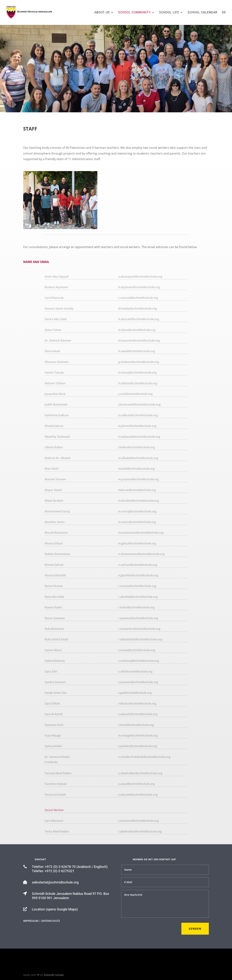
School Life (169, 13)
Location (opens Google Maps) (55, 909)
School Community (134, 13)
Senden (195, 929)
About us (102, 13)
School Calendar (202, 13)
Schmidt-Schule (54, 975)
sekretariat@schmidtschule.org (55, 882)
